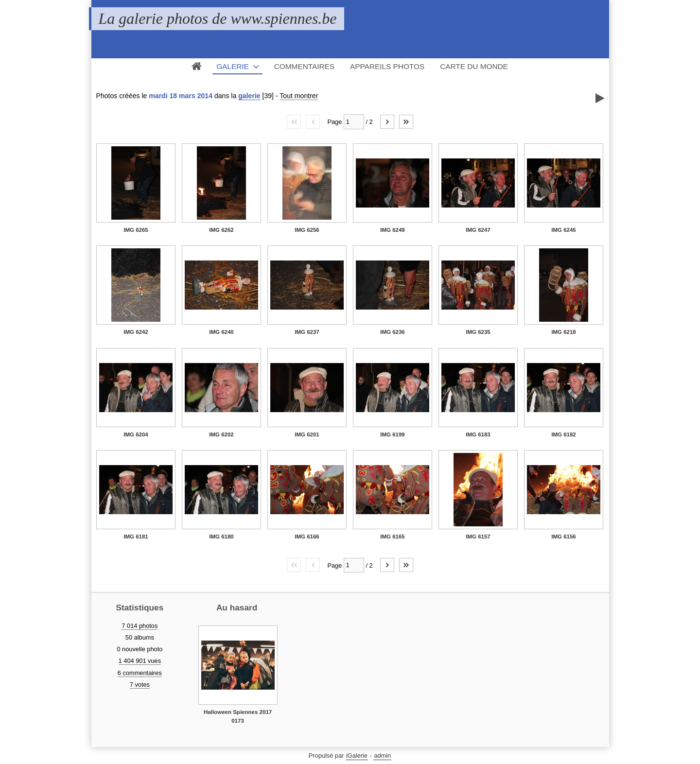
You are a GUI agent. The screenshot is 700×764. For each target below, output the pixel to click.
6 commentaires (140, 673)
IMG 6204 (136, 434)
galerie (249, 96)
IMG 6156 (564, 537)
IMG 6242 (136, 332)
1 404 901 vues (140, 661)
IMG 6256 (307, 230)
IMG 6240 (221, 332)
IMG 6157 (478, 537)
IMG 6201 (307, 434)
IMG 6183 (478, 434)
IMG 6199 (393, 434)
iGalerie (357, 755)
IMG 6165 (393, 537)
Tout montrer (299, 96)
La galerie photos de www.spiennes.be (218, 18)
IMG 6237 (307, 332)
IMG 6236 (393, 332)
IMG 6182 (564, 434)
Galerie (233, 66)
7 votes (140, 685)
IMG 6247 (478, 230)
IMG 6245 (564, 230)
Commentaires (304, 66)
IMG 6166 (307, 537)
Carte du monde (474, 66)
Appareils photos (387, 66)
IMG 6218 (564, 332)
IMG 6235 (478, 332)
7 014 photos (140, 626)
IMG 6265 (136, 230)
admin (382, 755)
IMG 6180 (221, 537)
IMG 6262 (221, 230)
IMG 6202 (221, 434)
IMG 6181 (136, 537)
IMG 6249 (393, 230)
